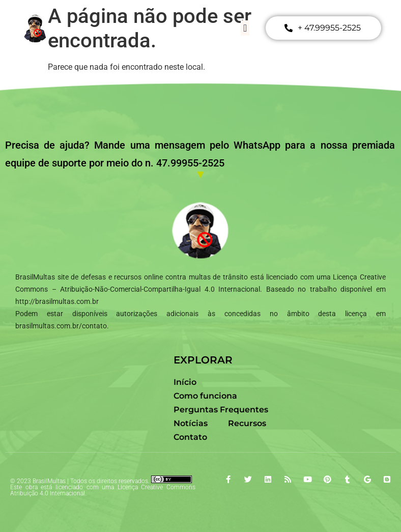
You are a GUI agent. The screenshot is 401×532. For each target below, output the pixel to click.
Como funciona (205, 396)
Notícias (191, 423)
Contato (190, 437)
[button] (245, 28)
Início (185, 382)
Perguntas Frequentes (221, 410)
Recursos (247, 423)
